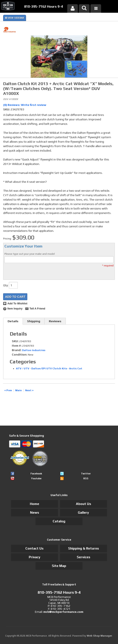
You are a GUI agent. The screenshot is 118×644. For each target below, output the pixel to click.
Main (19, 390)
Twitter (86, 474)
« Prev (8, 390)
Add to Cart (15, 297)
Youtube (36, 478)
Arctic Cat (76, 368)
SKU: (7, 109)
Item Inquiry (15, 309)
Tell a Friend (37, 309)
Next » (29, 390)
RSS (86, 478)
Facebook (36, 474)
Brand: (17, 350)
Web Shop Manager (99, 636)
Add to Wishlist (17, 304)
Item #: (17, 346)
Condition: (20, 354)
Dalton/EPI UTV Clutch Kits (49, 368)
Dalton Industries (34, 350)
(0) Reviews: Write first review (25, 105)
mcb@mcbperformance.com (63, 612)
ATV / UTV (23, 368)
